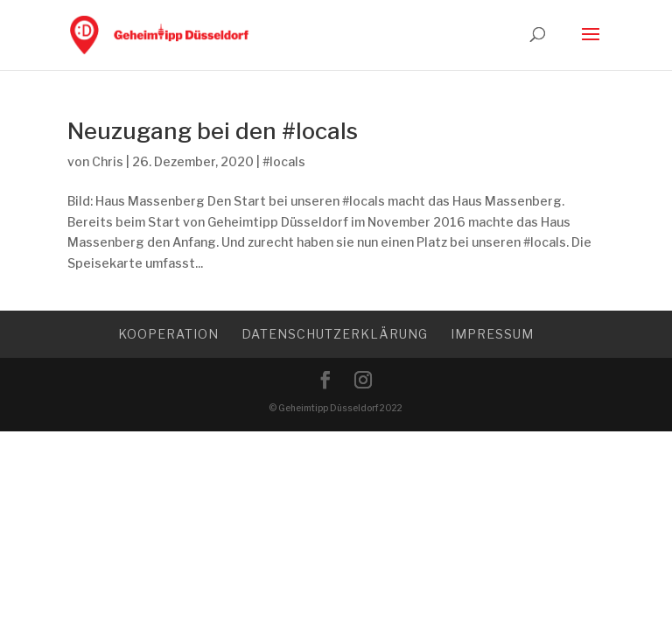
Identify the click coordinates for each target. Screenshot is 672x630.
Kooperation (168, 334)
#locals (284, 161)
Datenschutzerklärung (335, 334)
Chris (108, 161)
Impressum (492, 334)
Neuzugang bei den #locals (213, 131)
